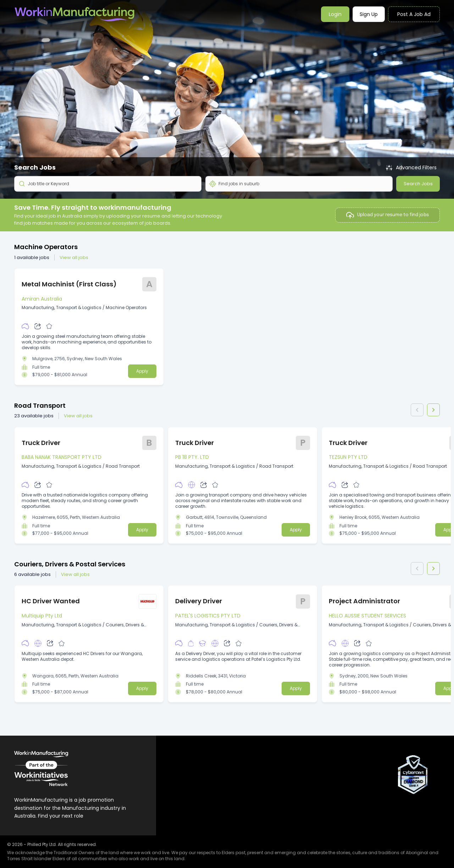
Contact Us (342, 774)
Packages (262, 786)
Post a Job (263, 774)
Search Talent (267, 797)
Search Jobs (418, 184)
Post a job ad (414, 14)
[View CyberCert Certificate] (413, 775)
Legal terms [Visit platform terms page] (343, 797)
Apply (142, 371)
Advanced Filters (411, 168)
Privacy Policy (345, 786)
